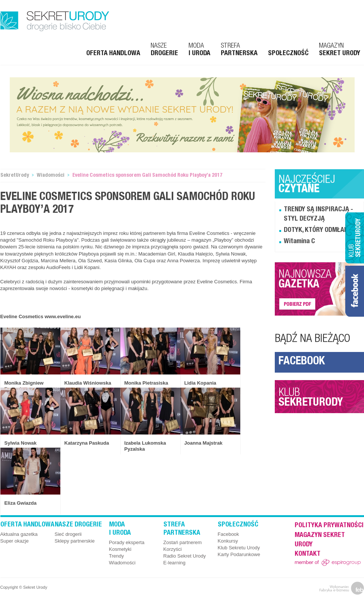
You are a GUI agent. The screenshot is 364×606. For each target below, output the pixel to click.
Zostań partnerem (183, 542)
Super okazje (15, 541)
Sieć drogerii (68, 534)
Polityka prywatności (329, 526)
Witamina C (299, 242)
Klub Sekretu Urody (239, 548)
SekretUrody (15, 176)
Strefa (239, 50)
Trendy (117, 556)
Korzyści (173, 549)
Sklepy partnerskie (75, 541)
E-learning (175, 563)
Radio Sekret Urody (185, 556)
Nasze (164, 50)
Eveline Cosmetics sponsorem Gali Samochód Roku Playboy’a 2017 (147, 176)
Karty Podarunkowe (239, 554)
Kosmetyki (120, 549)
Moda (199, 50)
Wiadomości (51, 176)
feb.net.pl (342, 588)
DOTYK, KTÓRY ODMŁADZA (320, 230)
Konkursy (228, 541)
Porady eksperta (127, 542)
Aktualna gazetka (19, 534)
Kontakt (308, 554)
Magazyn (340, 50)
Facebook (302, 362)
